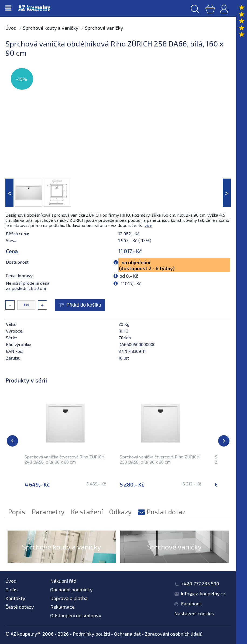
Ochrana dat (127, 634)
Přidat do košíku (84, 305)
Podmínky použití (91, 634)
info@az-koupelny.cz (203, 593)
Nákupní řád (63, 581)
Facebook (191, 603)
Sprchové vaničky (104, 28)
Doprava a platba (69, 598)
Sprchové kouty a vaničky (51, 28)
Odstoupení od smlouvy (76, 615)
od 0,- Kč (129, 276)
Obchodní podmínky (71, 589)
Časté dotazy (20, 607)
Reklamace (62, 607)
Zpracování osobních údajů (174, 634)
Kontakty (15, 598)
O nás (11, 589)
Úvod (11, 28)
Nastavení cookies (194, 613)
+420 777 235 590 (200, 583)
